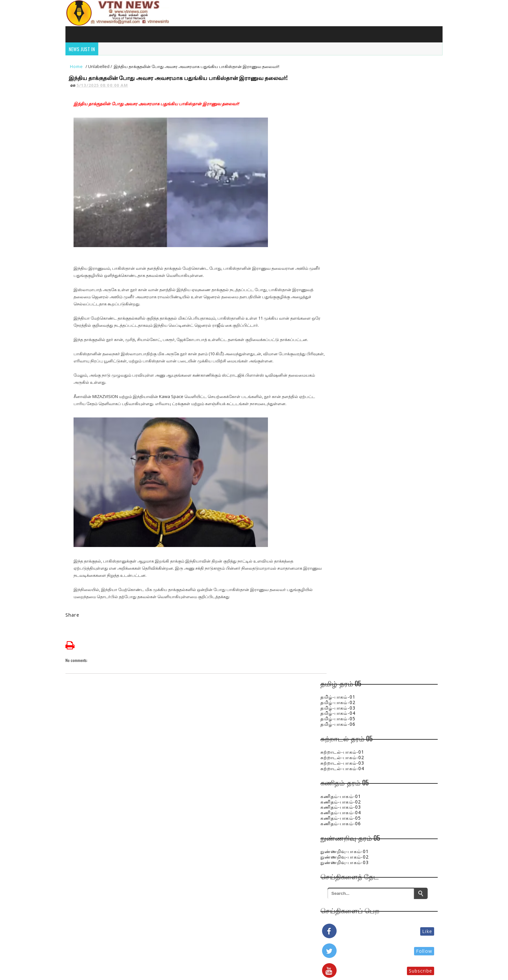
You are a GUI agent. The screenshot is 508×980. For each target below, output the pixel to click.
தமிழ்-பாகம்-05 (346, 103)
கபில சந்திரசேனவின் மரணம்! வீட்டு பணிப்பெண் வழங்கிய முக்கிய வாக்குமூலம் (393, 558)
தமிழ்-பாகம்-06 (346, 109)
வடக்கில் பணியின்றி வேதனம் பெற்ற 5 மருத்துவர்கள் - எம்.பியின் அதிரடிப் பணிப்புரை (395, 464)
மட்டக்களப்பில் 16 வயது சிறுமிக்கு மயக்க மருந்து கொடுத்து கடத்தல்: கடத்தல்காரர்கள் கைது (387, 434)
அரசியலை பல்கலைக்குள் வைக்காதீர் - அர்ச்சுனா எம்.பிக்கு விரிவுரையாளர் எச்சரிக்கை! (395, 585)
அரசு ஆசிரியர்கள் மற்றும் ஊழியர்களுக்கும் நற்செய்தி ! (392, 489)
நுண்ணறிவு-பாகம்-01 (353, 236)
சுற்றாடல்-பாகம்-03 (350, 148)
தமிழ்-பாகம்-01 (346, 81)
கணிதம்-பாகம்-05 (349, 203)
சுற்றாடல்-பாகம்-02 (350, 142)
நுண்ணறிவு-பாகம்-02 (353, 241)
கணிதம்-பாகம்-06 (349, 208)
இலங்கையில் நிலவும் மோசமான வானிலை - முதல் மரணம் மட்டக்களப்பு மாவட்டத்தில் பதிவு (397, 645)
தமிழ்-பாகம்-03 (346, 92)
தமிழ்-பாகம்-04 (346, 98)
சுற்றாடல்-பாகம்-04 (350, 153)
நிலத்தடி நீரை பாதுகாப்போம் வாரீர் (391, 670)
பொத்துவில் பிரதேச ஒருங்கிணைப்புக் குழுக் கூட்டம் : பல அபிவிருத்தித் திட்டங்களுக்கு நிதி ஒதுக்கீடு (396, 401)
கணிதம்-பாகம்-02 (349, 186)
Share (75, 617)
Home (79, 69)
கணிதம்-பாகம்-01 (349, 181)
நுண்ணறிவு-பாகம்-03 (353, 247)
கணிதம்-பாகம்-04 (349, 197)
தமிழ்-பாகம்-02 (346, 87)
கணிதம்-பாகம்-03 (349, 192)
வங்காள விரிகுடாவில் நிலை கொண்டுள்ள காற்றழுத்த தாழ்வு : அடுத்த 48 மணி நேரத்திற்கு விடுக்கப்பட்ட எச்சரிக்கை (396, 615)
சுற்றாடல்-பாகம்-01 (350, 137)
